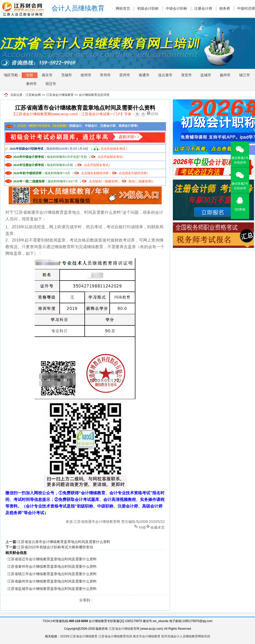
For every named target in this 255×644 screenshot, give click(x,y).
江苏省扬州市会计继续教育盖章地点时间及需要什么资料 (52, 581)
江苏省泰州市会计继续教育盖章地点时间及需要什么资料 (52, 566)
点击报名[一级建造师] (104, 181)
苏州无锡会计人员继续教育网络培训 (186, 636)
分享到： (86, 600)
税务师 (225, 9)
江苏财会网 (33, 95)
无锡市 (67, 75)
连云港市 (165, 75)
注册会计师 (203, 9)
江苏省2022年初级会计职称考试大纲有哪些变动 (55, 547)
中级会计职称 (176, 9)
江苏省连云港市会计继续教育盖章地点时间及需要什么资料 (64, 542)
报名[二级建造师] (140, 181)
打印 (155, 114)
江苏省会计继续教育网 (124, 629)
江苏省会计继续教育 (60, 95)
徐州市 (86, 75)
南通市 (144, 75)
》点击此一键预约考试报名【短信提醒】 (37, 126)
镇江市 (245, 75)
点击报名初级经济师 (95, 173)
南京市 (47, 75)
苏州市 (125, 75)
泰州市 (31, 84)
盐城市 (206, 75)
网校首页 (123, 9)
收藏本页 (158, 527)
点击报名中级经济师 (133, 173)
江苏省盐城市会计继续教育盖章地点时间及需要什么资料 (52, 589)
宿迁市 (51, 84)
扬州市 (225, 75)
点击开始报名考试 (113, 149)
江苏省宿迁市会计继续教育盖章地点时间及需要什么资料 (52, 559)
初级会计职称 (148, 9)
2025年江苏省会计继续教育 (79, 636)
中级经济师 (246, 9)
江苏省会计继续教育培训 (115, 636)
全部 (30, 75)
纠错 (142, 527)
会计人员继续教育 (78, 8)
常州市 (105, 75)
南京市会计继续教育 (147, 636)
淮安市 (186, 75)
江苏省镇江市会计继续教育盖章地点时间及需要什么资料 (52, 574)
